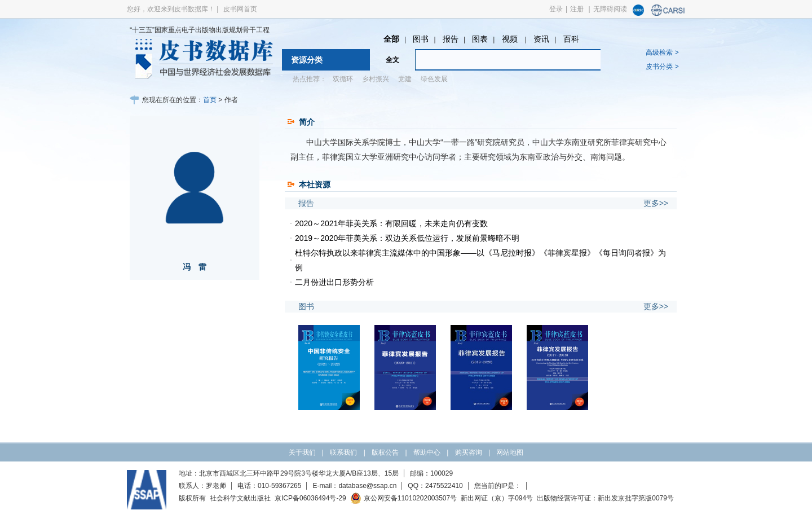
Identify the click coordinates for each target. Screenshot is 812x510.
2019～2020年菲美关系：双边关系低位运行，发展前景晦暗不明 (407, 238)
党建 (405, 79)
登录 (556, 9)
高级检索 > (662, 52)
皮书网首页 (240, 9)
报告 (451, 39)
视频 (511, 39)
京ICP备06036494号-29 (310, 498)
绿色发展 (434, 79)
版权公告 (385, 452)
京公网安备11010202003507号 (403, 498)
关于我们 (302, 452)
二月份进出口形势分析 (334, 282)
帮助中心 (427, 452)
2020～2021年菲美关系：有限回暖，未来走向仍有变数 (391, 223)
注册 (577, 9)
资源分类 (307, 60)
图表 (480, 39)
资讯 (541, 39)
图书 (421, 39)
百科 (571, 39)
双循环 (343, 79)
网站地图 (510, 452)
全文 (392, 60)
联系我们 (343, 452)
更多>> (656, 203)
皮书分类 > (662, 67)
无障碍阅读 (610, 9)
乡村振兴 (376, 79)
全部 (391, 39)
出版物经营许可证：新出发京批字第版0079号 (605, 498)
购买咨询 (469, 452)
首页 (210, 100)
